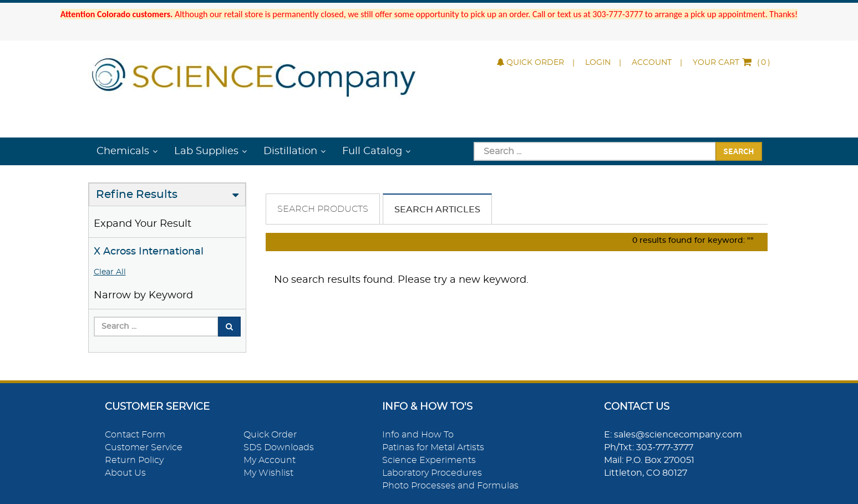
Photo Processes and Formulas (450, 486)
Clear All (110, 272)
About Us (125, 473)
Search (739, 151)
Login (598, 63)
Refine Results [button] (137, 195)
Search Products (323, 209)
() (732, 63)
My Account (270, 460)
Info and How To (418, 435)
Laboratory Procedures (432, 473)
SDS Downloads (279, 447)
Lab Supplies (206, 151)
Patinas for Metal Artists (433, 447)
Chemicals (123, 151)
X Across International (149, 252)
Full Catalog (372, 151)
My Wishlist (268, 473)
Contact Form (135, 435)
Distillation (290, 151)
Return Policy (134, 460)
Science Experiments (429, 460)
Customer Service (144, 447)
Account (652, 63)
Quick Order (530, 63)
